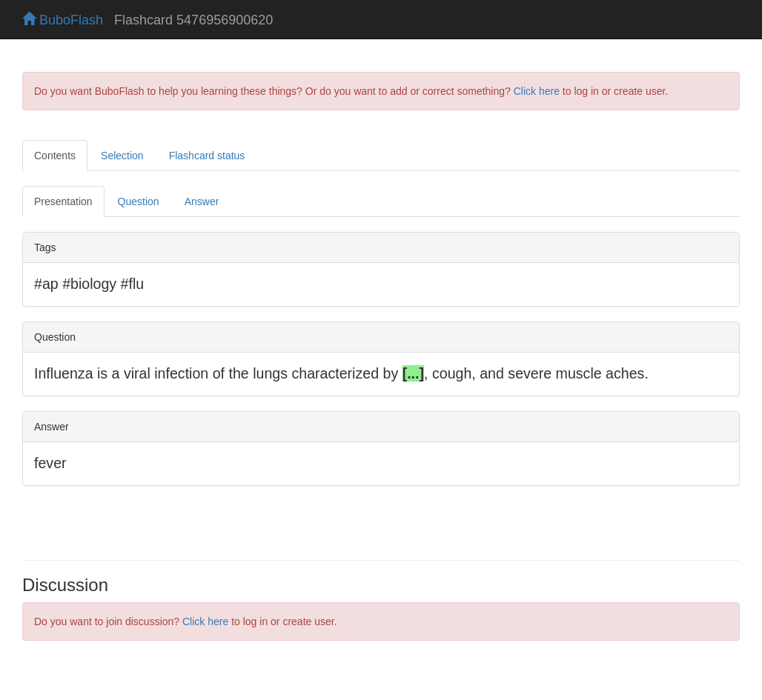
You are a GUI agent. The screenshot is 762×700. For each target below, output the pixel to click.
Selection (122, 156)
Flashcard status (207, 156)
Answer (202, 201)
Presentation (63, 201)
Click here (537, 91)
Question (139, 201)
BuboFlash (63, 20)
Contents (55, 156)
